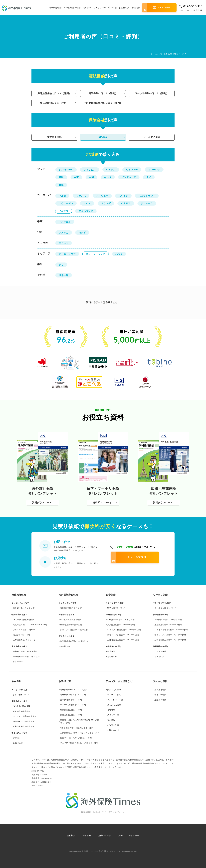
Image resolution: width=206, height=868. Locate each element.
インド (108, 177)
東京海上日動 (54, 137)
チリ (61, 265)
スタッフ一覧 (113, 715)
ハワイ (119, 254)
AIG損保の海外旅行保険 (24, 620)
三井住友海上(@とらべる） (25, 640)
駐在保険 (113, 8)
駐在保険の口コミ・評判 (71, 710)
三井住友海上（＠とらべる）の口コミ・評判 (80, 733)
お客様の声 (124, 8)
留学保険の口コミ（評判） (103, 93)
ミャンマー (132, 170)
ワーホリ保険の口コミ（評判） (152, 93)
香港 (61, 185)
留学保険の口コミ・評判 (71, 700)
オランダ (106, 203)
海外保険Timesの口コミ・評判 (74, 690)
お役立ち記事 (113, 725)
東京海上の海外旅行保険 (71, 625)
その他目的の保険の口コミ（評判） (103, 103)
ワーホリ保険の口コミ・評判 (73, 705)
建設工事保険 (160, 700)
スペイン (123, 196)
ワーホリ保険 (100, 8)
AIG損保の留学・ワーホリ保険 (121, 620)
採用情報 (111, 720)
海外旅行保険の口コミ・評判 (73, 695)
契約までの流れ (114, 690)
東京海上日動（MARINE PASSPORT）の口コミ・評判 (80, 721)
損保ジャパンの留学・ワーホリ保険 (123, 635)
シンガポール (66, 170)
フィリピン (90, 170)
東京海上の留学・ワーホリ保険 (121, 625)
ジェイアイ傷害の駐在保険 (25, 716)
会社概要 (111, 710)
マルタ (62, 196)
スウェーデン (66, 203)
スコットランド (147, 196)
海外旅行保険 (55, 8)
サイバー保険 (160, 695)
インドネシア (129, 177)
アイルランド (86, 211)
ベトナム (111, 170)
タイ (149, 177)
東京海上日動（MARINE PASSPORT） (30, 625)
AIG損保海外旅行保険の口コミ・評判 (77, 728)
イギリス (64, 211)
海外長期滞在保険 (72, 8)
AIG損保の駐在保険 (22, 706)
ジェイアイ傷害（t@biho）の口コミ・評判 (79, 743)
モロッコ (64, 243)
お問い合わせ (113, 730)
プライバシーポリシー (129, 835)
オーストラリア (67, 254)
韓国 (61, 177)
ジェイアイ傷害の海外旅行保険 (74, 630)
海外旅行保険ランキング (24, 608)
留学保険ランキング (116, 608)
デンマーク (147, 203)
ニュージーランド (96, 254)
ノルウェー (102, 196)
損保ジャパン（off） (22, 635)
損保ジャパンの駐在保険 (24, 721)
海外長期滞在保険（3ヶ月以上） (27, 657)
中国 (91, 177)
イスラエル (65, 222)
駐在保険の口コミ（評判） (54, 103)
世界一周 (64, 275)
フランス (81, 196)
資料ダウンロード (42, 503)
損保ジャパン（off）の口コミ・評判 (76, 738)
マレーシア (154, 170)
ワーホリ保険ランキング (165, 608)
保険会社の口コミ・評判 (71, 715)
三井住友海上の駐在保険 (24, 726)
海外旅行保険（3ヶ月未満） (25, 651)
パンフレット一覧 (115, 700)
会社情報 (136, 8)
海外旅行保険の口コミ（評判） (54, 93)
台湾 (76, 177)
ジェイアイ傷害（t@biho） (25, 630)
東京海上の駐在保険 (22, 711)
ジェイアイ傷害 (152, 137)
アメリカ (64, 233)
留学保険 (87, 8)
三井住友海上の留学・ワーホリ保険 (123, 640)
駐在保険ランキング (22, 695)
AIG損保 (103, 137)
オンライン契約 (114, 695)
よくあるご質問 (114, 705)
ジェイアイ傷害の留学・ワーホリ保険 (124, 630)
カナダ (82, 233)
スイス (87, 203)
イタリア (126, 203)
